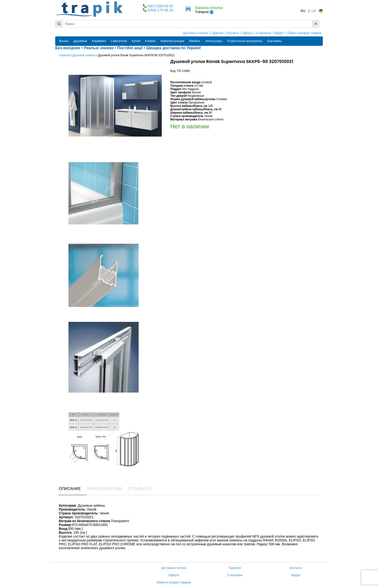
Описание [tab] (70, 489)
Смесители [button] (119, 41)
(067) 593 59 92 (160, 6)
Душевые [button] (80, 41)
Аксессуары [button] (214, 41)
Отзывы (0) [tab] (140, 489)
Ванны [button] (64, 41)
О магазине (264, 33)
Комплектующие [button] (172, 41)
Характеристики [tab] (105, 489)
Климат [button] (150, 41)
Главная (64, 55)
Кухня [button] (136, 41)
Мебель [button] (195, 41)
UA (314, 11)
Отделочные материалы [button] (245, 41)
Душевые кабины (84, 55)
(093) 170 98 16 (160, 10)
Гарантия (217, 33)
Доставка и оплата (196, 33)
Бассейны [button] (275, 41)
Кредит (279, 33)
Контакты (233, 33)
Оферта (248, 33)
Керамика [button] (99, 41)
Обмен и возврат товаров (304, 33)
